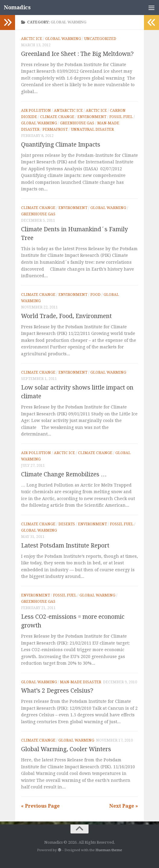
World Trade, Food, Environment (66, 316)
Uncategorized (100, 39)
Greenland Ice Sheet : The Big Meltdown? (77, 54)
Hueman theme (109, 850)
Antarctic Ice (68, 111)
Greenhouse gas (77, 123)
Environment (92, 117)
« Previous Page (40, 806)
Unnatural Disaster (92, 129)
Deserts (67, 524)
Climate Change (57, 117)
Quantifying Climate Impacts (61, 145)
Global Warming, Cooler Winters (66, 749)
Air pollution (36, 111)
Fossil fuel (121, 117)
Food (95, 295)
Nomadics (18, 7)
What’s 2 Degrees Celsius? (57, 691)
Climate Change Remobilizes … (64, 474)
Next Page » (124, 806)
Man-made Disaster (81, 682)
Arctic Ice (32, 39)
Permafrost (55, 129)
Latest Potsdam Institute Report (65, 546)
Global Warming (63, 39)
